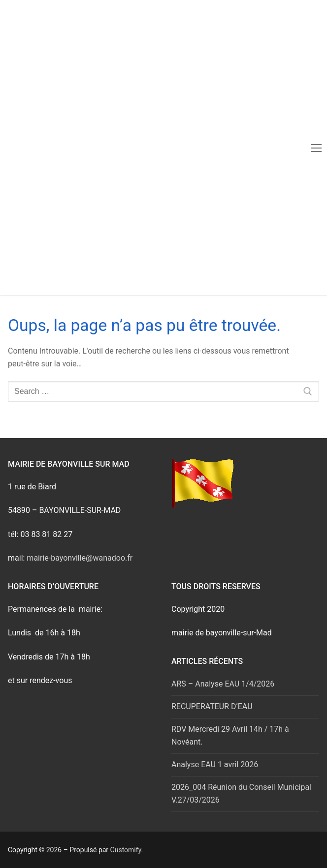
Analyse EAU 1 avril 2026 (215, 764)
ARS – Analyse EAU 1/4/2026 (223, 684)
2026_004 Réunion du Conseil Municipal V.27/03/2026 (241, 793)
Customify (126, 850)
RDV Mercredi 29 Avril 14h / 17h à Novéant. (230, 735)
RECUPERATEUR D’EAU (212, 706)
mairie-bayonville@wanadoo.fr (80, 558)
